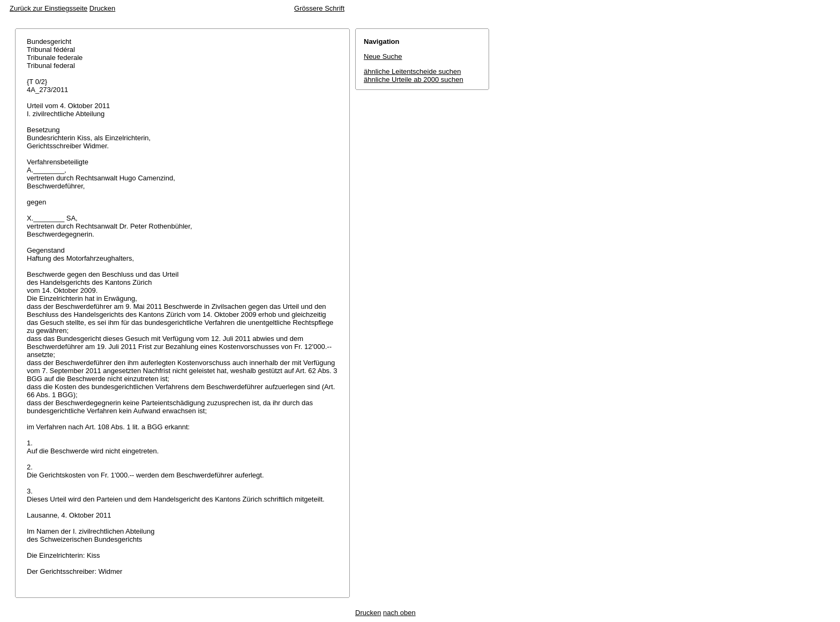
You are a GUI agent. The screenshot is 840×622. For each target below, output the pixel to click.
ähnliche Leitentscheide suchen (412, 71)
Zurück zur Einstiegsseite (48, 8)
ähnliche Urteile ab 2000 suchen (414, 79)
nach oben (399, 613)
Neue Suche (383, 56)
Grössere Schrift (319, 8)
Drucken (102, 8)
